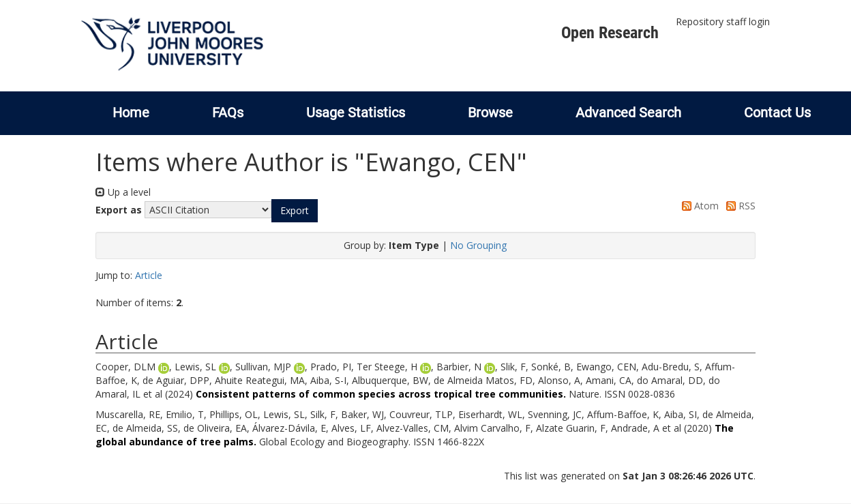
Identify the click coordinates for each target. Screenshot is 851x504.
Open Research (610, 33)
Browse (490, 113)
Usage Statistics (356, 113)
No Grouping (478, 245)
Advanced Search (628, 113)
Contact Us (777, 113)
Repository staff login (723, 21)
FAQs (228, 113)
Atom (698, 206)
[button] (295, 211)
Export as (119, 210)
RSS (738, 206)
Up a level (123, 192)
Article (149, 275)
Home (131, 113)
